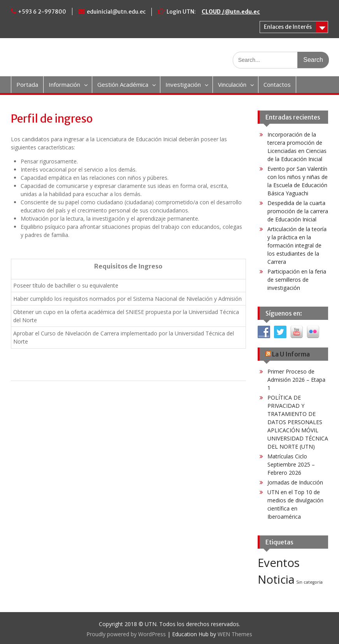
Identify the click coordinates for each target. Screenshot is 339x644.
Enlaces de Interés (288, 27)
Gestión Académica (123, 84)
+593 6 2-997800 (42, 12)
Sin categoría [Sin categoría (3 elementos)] (309, 582)
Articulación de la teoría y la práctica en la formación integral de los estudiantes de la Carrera (297, 245)
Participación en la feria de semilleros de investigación (297, 280)
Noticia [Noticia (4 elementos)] (276, 579)
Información (64, 84)
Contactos (277, 84)
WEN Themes (235, 634)
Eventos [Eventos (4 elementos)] (279, 563)
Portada (27, 84)
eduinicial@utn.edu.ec (116, 12)
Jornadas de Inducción (295, 482)
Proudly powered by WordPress (126, 634)
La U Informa (291, 354)
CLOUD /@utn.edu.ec (231, 12)
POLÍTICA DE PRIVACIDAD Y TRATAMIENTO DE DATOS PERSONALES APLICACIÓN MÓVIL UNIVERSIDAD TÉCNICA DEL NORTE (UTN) (298, 422)
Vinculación (232, 84)
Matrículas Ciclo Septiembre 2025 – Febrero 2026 (291, 464)
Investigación (183, 84)
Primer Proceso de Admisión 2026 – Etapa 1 (296, 380)
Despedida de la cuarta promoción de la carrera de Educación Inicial (298, 211)
